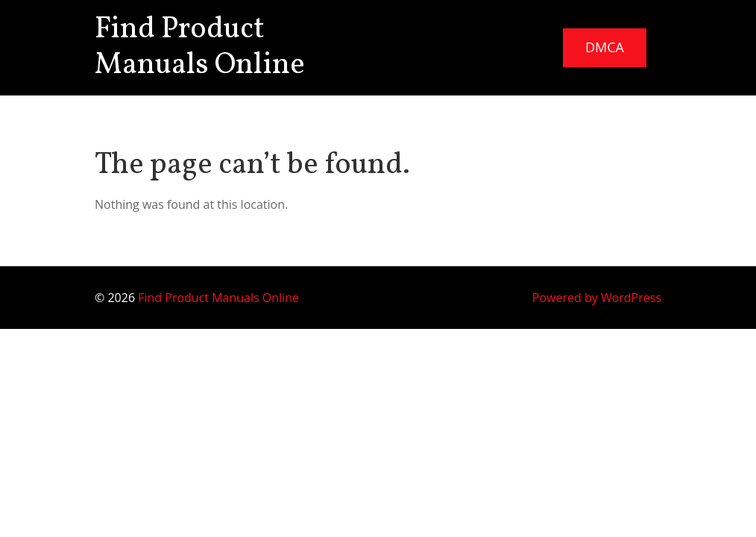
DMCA (605, 47)
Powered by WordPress (597, 298)
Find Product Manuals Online (200, 48)
